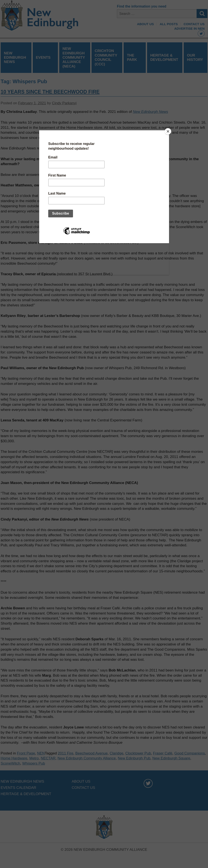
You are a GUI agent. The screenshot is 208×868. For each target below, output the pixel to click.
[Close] (168, 131)
